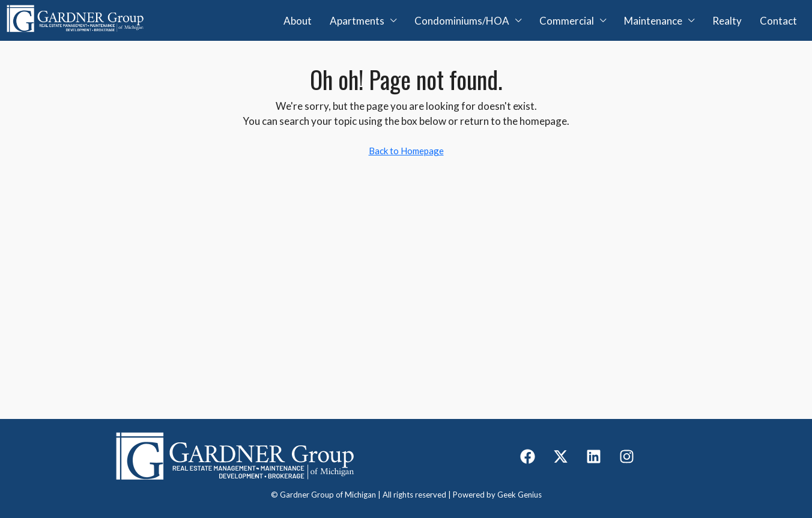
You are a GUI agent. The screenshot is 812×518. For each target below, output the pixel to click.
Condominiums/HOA (462, 21)
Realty (727, 21)
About (298, 21)
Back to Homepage (406, 151)
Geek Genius (520, 495)
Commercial (567, 21)
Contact (778, 21)
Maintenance (653, 21)
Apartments (357, 21)
